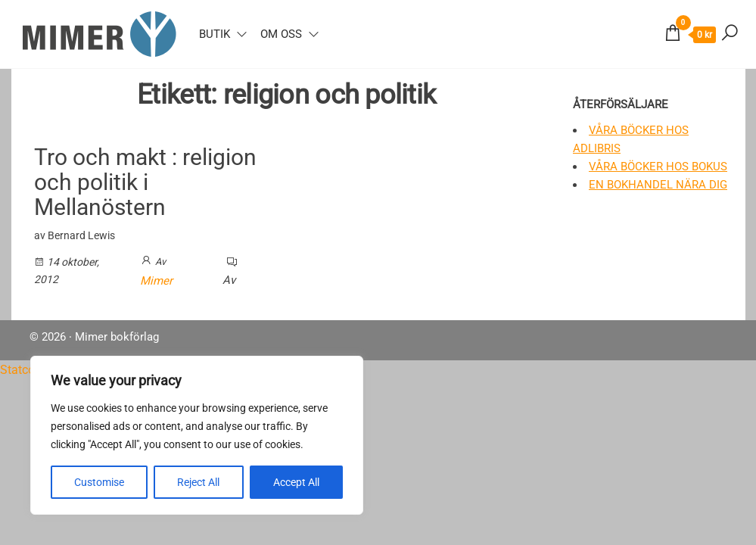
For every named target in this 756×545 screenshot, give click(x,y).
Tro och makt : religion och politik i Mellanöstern (145, 182)
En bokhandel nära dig (658, 185)
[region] (197, 435)
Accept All (296, 482)
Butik (215, 34)
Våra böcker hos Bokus (658, 167)
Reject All (198, 482)
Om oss (281, 34)
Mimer (156, 281)
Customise (99, 482)
